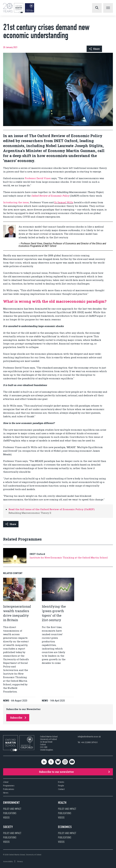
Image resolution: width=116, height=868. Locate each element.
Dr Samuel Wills (64, 202)
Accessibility (8, 861)
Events (61, 782)
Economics (65, 827)
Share (94, 49)
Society (8, 827)
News (6, 793)
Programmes (9, 786)
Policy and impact (12, 809)
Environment (11, 803)
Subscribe (18, 718)
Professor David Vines (38, 178)
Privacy (20, 861)
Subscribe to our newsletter (74, 772)
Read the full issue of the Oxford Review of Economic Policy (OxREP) (52, 509)
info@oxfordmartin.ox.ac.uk (89, 736)
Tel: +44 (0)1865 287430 (88, 742)
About (6, 782)
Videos (6, 818)
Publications (9, 789)
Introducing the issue (16, 202)
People (61, 786)
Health (62, 803)
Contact (61, 789)
